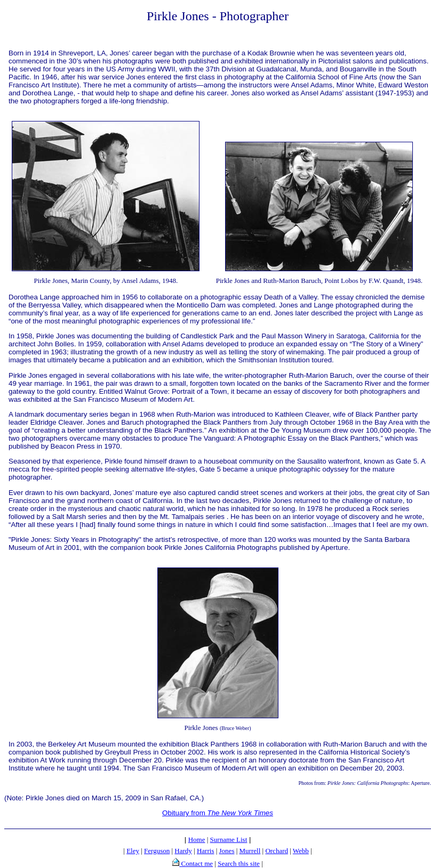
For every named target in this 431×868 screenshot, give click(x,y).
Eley (133, 851)
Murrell (250, 851)
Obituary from (218, 813)
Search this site (239, 863)
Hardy (183, 851)
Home (197, 839)
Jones (227, 851)
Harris (206, 851)
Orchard (277, 851)
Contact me (196, 863)
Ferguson (157, 851)
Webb (301, 851)
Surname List (229, 839)
